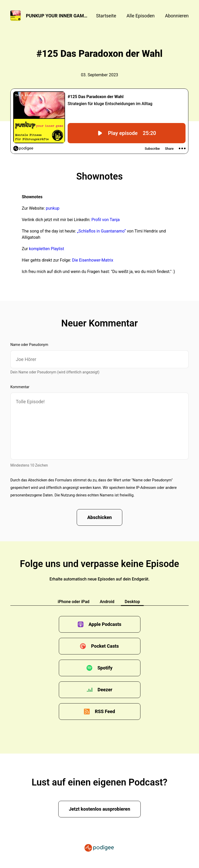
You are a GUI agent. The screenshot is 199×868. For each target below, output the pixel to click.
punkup (53, 208)
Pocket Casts (105, 646)
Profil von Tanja (106, 220)
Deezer (105, 690)
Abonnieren (177, 16)
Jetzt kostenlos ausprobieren (100, 809)
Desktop (132, 602)
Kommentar (20, 387)
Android (107, 602)
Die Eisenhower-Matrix (92, 260)
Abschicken (100, 517)
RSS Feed (105, 711)
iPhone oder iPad (74, 602)
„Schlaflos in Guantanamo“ (101, 231)
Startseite (106, 16)
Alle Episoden (140, 16)
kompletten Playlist (47, 249)
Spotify (105, 668)
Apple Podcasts (105, 624)
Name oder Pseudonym (29, 345)
